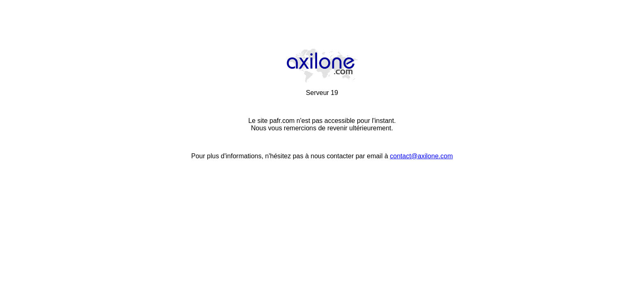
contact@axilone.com (421, 156)
